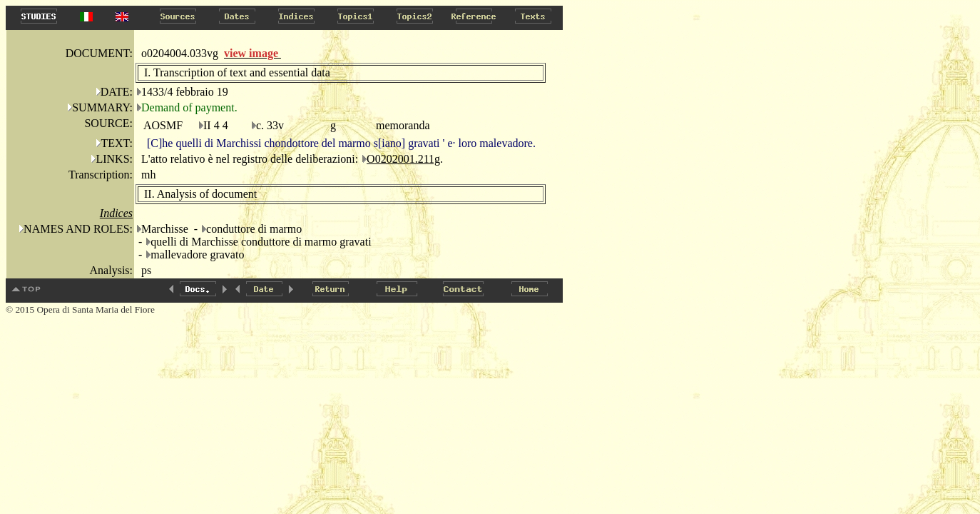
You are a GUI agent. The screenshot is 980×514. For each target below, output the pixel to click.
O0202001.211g (403, 159)
